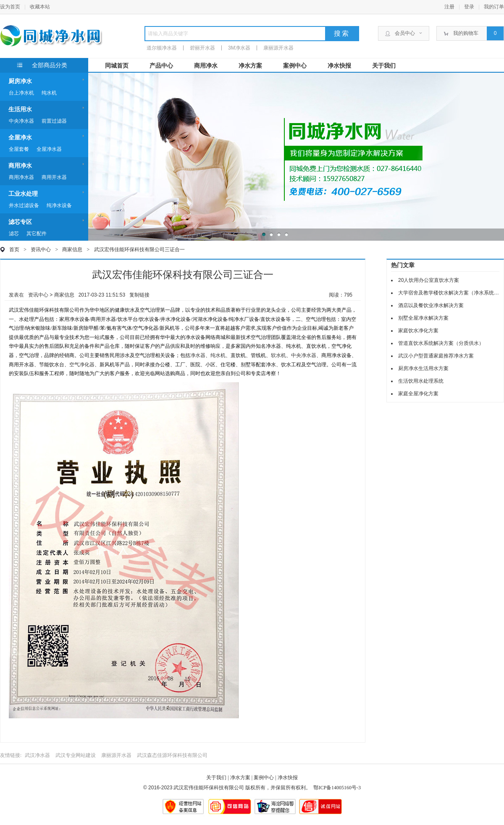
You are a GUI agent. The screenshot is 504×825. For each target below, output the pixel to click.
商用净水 (206, 66)
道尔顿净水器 (162, 48)
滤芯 (14, 234)
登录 (469, 7)
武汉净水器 (37, 755)
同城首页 (117, 66)
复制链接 (139, 295)
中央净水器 (21, 121)
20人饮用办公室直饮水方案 (429, 280)
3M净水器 (239, 48)
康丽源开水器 (278, 48)
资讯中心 (41, 250)
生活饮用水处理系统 (421, 381)
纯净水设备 (59, 205)
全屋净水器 (49, 149)
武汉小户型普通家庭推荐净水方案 (436, 356)
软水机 (278, 355)
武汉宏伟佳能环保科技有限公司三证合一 (139, 250)
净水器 (198, 355)
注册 (449, 7)
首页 (14, 250)
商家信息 (78, 250)
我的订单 (494, 7)
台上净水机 (21, 93)
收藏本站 (40, 7)
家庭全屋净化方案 (418, 394)
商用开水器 (54, 177)
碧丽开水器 (202, 48)
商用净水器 (21, 177)
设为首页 (10, 7)
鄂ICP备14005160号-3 (337, 788)
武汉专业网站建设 (76, 755)
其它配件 (37, 234)
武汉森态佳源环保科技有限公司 (172, 755)
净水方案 (250, 66)
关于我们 (384, 66)
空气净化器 (82, 365)
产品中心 (161, 66)
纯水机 (49, 93)
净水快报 (339, 66)
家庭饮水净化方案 (418, 331)
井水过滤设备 (24, 205)
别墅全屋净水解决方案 (423, 318)
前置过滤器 (54, 121)
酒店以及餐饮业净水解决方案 (431, 305)
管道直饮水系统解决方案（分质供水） (441, 343)
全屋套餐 (19, 149)
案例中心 (295, 66)
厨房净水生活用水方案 (423, 368)
